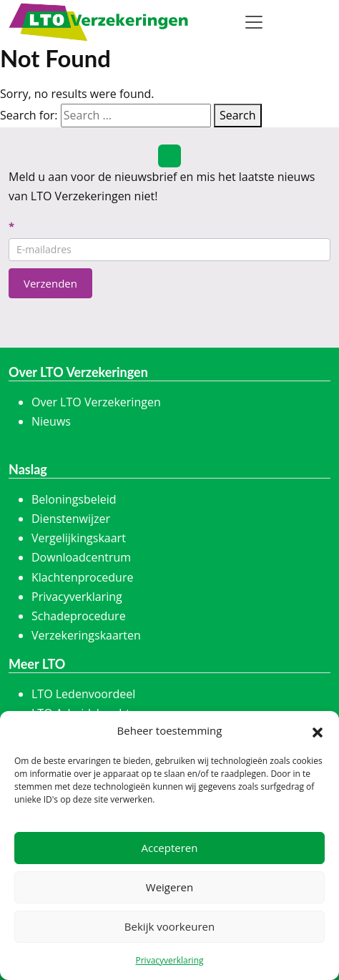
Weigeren (169, 887)
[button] (318, 731)
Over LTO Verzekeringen (96, 402)
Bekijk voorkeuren (169, 926)
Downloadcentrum (81, 557)
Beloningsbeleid (74, 499)
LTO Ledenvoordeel (83, 694)
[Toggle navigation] (254, 22)
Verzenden (50, 283)
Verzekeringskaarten (86, 635)
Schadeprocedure (79, 616)
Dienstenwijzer (71, 519)
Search (238, 115)
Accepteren (170, 848)
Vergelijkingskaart (79, 538)
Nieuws (51, 421)
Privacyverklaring (169, 960)
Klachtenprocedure (82, 577)
